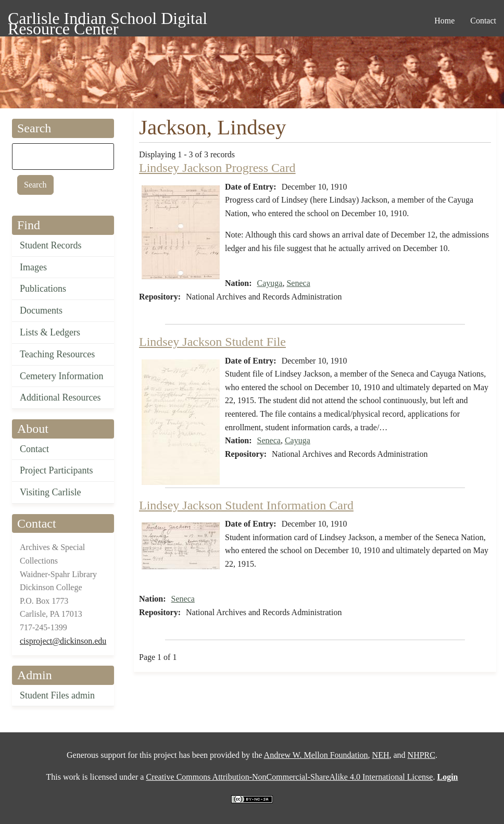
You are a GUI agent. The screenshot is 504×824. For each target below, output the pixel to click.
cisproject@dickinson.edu (63, 641)
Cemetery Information (61, 376)
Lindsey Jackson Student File (212, 342)
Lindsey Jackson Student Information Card (246, 505)
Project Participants (56, 470)
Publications (43, 289)
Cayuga (270, 283)
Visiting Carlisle (50, 492)
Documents (41, 310)
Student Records (51, 245)
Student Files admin (57, 695)
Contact (34, 449)
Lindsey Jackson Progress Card (217, 168)
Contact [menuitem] (483, 21)
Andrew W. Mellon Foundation (316, 755)
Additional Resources (60, 397)
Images (33, 267)
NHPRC (421, 755)
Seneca (298, 283)
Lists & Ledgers (50, 332)
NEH (381, 755)
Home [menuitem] (444, 21)
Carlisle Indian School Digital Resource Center (108, 20)
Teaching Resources (57, 354)
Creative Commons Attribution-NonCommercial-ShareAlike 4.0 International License (289, 777)
